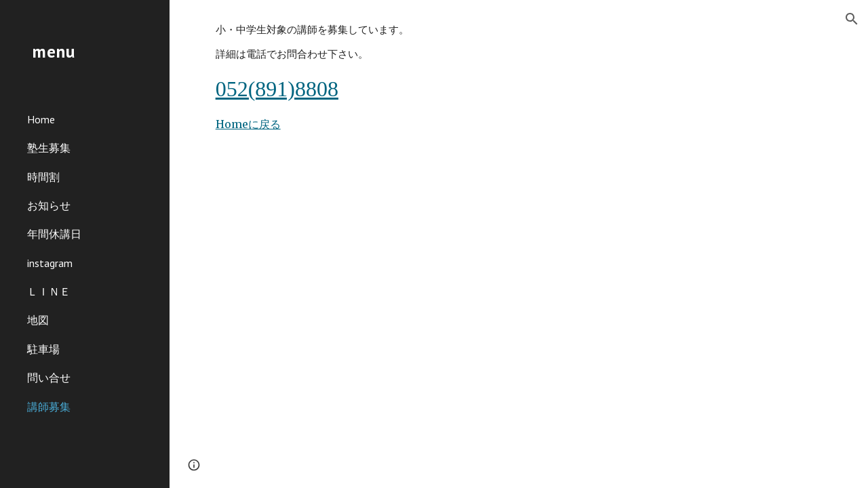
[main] (519, 78)
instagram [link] (50, 263)
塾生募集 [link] (49, 148)
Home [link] (41, 119)
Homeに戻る (248, 124)
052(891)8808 (277, 89)
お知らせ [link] (49, 205)
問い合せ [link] (49, 378)
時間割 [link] (43, 177)
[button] (852, 19)
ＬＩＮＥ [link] (49, 291)
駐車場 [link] (43, 349)
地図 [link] (38, 320)
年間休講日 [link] (54, 234)
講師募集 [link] (49, 407)
